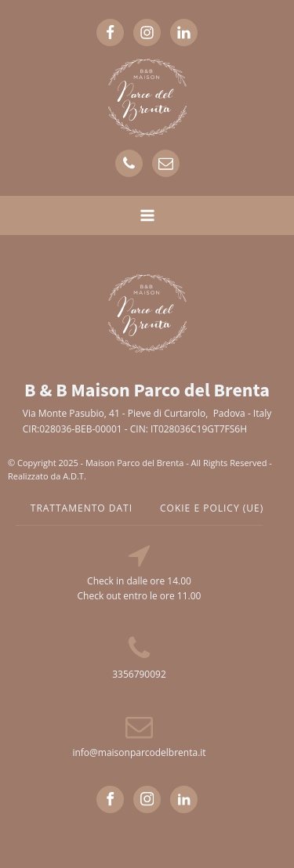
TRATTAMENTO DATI (82, 508)
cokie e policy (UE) (212, 508)
